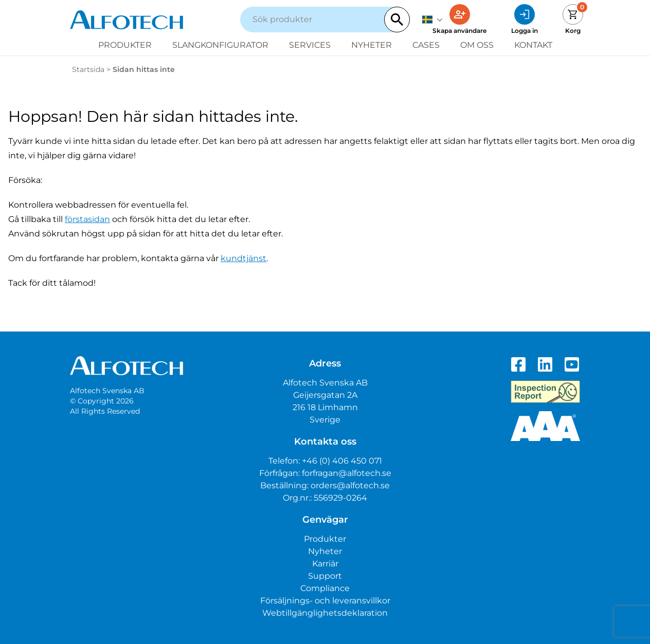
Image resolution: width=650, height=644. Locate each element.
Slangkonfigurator (220, 45)
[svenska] (432, 20)
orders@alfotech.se (350, 485)
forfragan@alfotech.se (347, 473)
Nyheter (372, 45)
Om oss (477, 45)
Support (325, 576)
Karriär (325, 564)
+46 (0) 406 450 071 (342, 461)
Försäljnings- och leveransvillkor (325, 601)
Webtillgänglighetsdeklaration (325, 613)
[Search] (397, 20)
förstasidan (87, 219)
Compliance (325, 588)
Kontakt (533, 45)
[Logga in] (525, 20)
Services (310, 45)
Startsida (88, 69)
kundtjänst (243, 258)
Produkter (125, 45)
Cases (426, 45)
